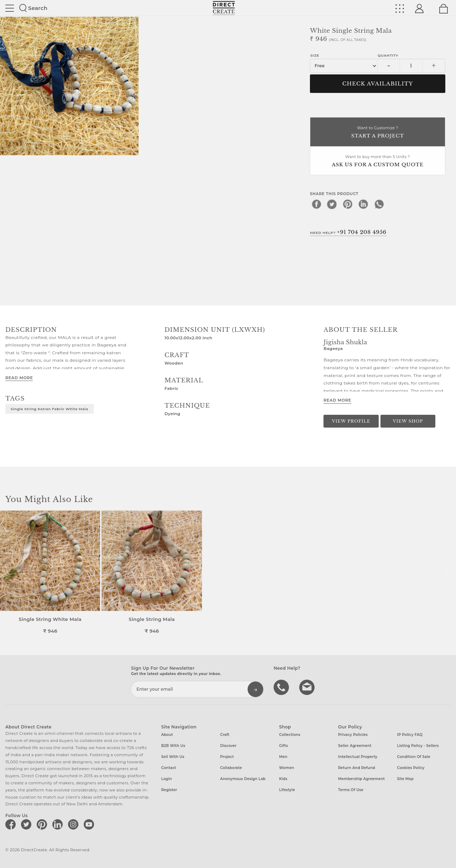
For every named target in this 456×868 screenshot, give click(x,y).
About (167, 735)
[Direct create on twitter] (27, 824)
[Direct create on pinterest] (43, 824)
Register (169, 790)
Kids (283, 779)
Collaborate (231, 768)
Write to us (308, 687)
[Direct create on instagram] (74, 824)
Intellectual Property (358, 757)
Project (227, 757)
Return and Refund (357, 768)
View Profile (351, 421)
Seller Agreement (355, 746)
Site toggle (10, 8)
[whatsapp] (379, 204)
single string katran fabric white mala (50, 409)
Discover (228, 746)
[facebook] (316, 204)
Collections (290, 735)
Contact (169, 768)
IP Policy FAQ (410, 735)
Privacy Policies (353, 735)
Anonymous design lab (243, 779)
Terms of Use (351, 790)
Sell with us (173, 757)
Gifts (284, 746)
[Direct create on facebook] (12, 824)
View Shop (408, 421)
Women (287, 768)
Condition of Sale (414, 757)
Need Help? (348, 232)
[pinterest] (348, 204)
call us (282, 687)
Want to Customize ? (378, 133)
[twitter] (332, 204)
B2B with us (173, 746)
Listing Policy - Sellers (418, 746)
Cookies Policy (411, 768)
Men (283, 757)
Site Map (405, 779)
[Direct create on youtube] (90, 824)
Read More (19, 378)
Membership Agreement (361, 779)
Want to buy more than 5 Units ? (378, 161)
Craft (225, 735)
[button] (448, 572)
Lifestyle (287, 790)
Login (167, 779)
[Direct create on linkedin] (59, 824)
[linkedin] (363, 204)
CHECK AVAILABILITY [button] (378, 84)
